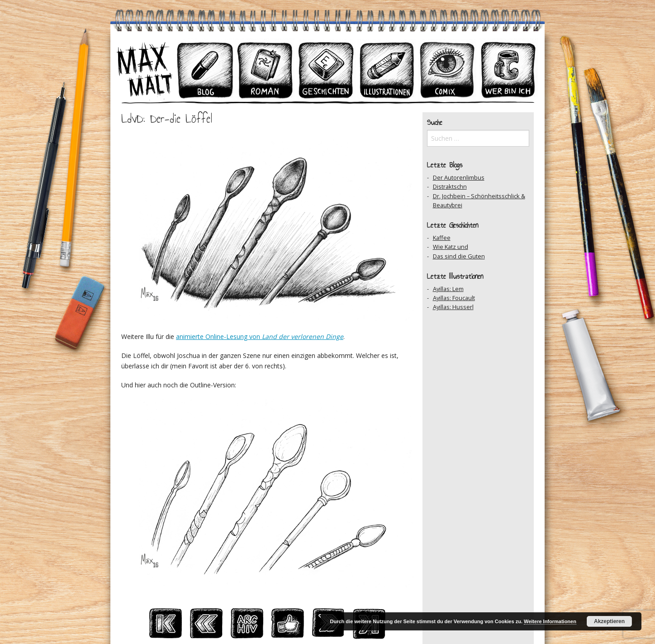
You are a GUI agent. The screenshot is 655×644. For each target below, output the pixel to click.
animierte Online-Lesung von (260, 336)
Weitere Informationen (550, 621)
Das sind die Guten (459, 256)
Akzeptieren (609, 621)
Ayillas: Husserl (453, 307)
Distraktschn (450, 186)
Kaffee (442, 238)
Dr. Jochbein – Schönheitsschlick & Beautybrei (479, 200)
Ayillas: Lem (448, 289)
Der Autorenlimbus (459, 177)
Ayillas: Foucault (454, 298)
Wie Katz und (451, 247)
